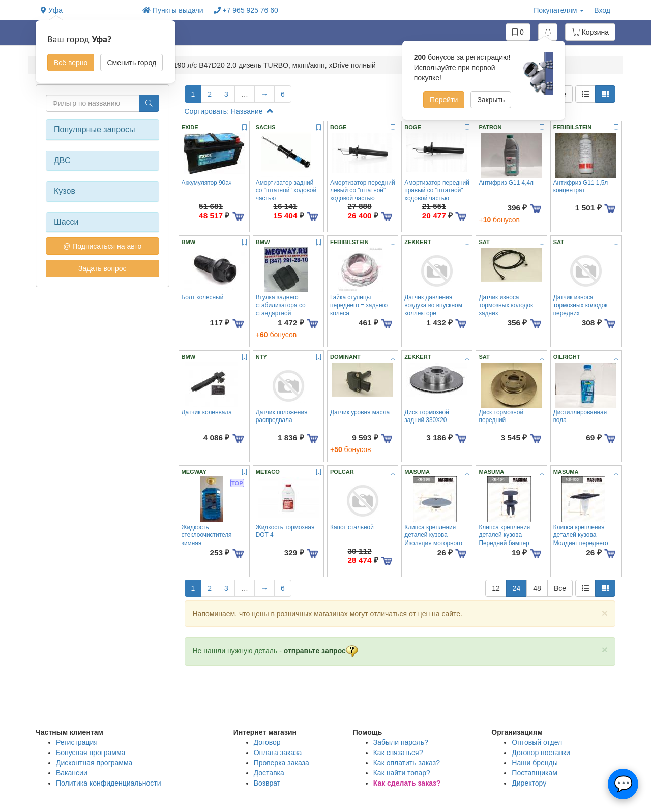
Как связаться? (398, 753)
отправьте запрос (321, 651)
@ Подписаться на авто (102, 246)
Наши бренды (535, 763)
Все (560, 588)
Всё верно (71, 63)
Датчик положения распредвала (282, 416)
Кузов (65, 191)
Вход (602, 10)
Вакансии (72, 773)
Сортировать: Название (229, 111)
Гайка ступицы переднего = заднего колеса (359, 305)
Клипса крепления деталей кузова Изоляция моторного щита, (433, 539)
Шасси (66, 222)
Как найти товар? (402, 773)
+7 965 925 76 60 (246, 10)
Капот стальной (352, 527)
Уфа (52, 10)
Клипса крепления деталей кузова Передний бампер (504, 535)
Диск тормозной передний (501, 416)
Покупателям (559, 10)
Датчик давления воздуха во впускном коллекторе (433, 305)
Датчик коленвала (207, 412)
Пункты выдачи (173, 10)
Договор (267, 742)
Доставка (269, 773)
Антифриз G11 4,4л (506, 183)
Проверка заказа (282, 763)
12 (496, 588)
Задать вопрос (102, 268)
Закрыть (491, 100)
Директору (529, 783)
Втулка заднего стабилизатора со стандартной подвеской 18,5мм (281, 309)
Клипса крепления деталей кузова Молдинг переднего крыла (581, 539)
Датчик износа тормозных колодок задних (506, 305)
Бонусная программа (91, 753)
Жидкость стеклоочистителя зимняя (207, 535)
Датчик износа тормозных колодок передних (581, 305)
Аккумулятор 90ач (207, 183)
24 (517, 588)
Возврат (267, 783)
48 (537, 588)
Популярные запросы (94, 129)
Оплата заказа (278, 753)
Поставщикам (535, 773)
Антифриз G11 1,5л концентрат (581, 186)
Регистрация (77, 742)
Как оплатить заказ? (407, 763)
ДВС (62, 160)
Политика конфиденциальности (109, 783)
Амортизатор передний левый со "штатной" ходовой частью (363, 190)
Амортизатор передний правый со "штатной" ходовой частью (437, 190)
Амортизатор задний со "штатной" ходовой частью (286, 190)
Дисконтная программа (94, 763)
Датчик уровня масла (360, 412)
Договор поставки (541, 753)
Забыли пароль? (401, 742)
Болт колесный (203, 297)
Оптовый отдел (537, 742)
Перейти (444, 100)
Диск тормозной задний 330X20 (427, 416)
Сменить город (131, 63)
